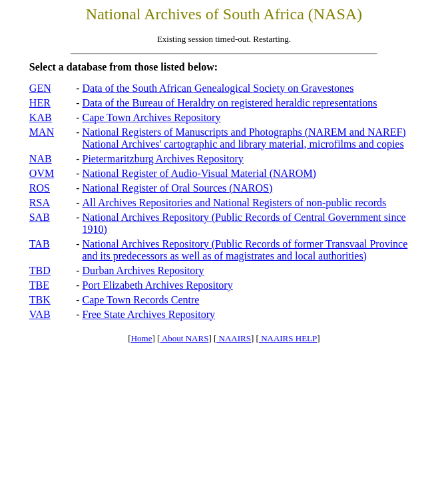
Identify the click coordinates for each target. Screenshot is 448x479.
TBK (40, 300)
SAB (40, 217)
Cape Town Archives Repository (152, 117)
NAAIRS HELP (288, 338)
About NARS (184, 338)
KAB (41, 117)
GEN (40, 88)
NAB (41, 159)
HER (40, 103)
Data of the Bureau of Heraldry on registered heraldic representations (230, 103)
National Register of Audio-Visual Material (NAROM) (199, 173)
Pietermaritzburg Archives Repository (163, 159)
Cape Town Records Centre (141, 300)
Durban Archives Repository (143, 270)
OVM (42, 173)
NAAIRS (234, 338)
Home (142, 338)
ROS (40, 188)
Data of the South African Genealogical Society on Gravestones (218, 88)
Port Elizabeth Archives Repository (158, 285)
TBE (39, 285)
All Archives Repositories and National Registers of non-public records (235, 203)
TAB (40, 244)
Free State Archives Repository (149, 314)
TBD (40, 270)
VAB (40, 314)
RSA (40, 203)
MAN (42, 132)
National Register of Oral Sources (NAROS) (178, 188)
